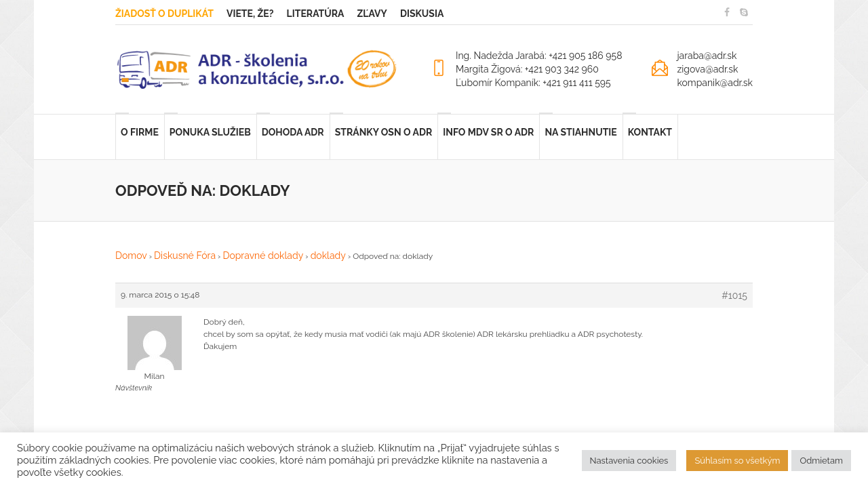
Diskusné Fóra (185, 256)
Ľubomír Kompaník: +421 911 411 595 (533, 83)
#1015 (734, 296)
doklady (328, 256)
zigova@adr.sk (707, 69)
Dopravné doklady (263, 256)
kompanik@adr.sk (715, 83)
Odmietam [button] (821, 461)
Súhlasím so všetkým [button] (737, 461)
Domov (131, 256)
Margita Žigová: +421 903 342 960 (527, 69)
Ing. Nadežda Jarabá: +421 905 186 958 (539, 56)
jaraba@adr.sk (707, 56)
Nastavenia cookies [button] (629, 461)
